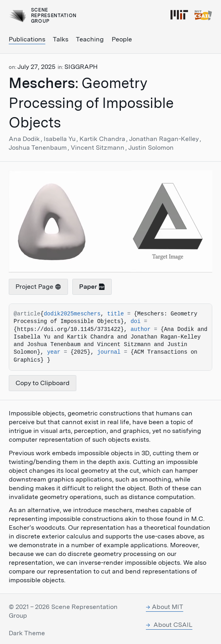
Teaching (90, 39)
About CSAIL (172, 625)
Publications (27, 39)
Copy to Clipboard (43, 383)
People (122, 39)
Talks (61, 39)
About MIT (168, 607)
